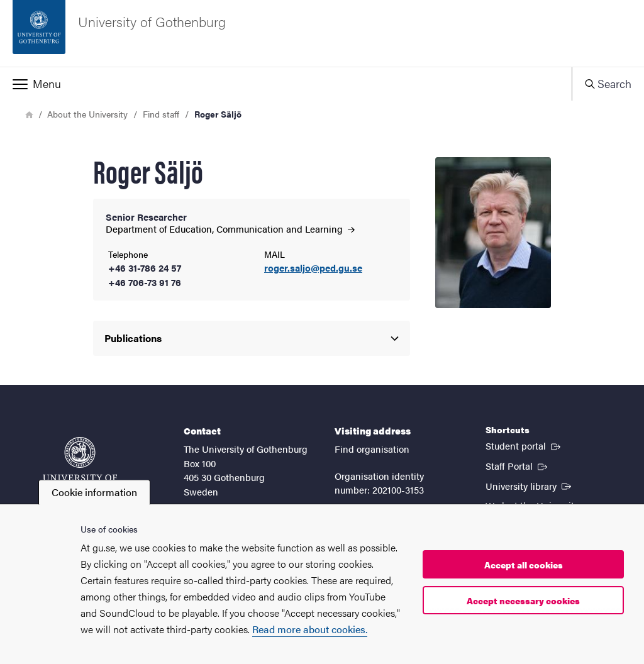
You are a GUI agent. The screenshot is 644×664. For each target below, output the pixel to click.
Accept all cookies (524, 565)
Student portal (524, 445)
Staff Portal (518, 465)
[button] (286, 84)
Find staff (161, 114)
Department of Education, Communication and (230, 229)
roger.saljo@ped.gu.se (313, 268)
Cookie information (94, 492)
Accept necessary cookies (523, 600)
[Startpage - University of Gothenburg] (322, 33)
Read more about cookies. (310, 629)
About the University (87, 114)
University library (530, 485)
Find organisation (372, 449)
